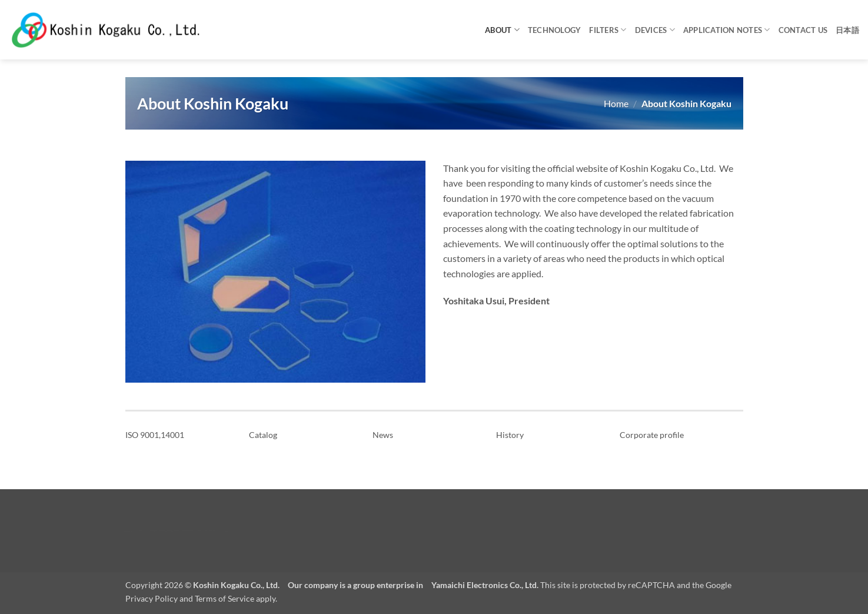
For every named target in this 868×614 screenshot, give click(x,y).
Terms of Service (225, 598)
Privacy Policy (152, 598)
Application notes (727, 30)
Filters (608, 30)
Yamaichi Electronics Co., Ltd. (485, 585)
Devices (655, 30)
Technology (555, 30)
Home (616, 103)
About (502, 30)
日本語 (847, 30)
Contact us (803, 30)
